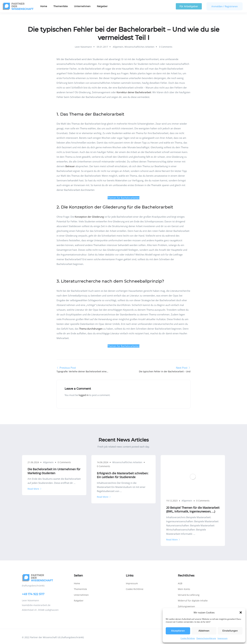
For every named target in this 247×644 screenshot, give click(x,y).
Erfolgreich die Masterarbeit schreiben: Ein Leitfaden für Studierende (123, 475)
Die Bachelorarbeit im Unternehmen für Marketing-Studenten (54, 471)
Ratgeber (102, 6)
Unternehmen (82, 6)
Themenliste (61, 6)
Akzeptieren (178, 631)
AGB (180, 583)
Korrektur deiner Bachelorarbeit (134, 92)
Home (44, 6)
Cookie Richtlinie (188, 638)
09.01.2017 (102, 47)
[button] (241, 612)
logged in (84, 395)
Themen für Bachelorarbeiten (123, 198)
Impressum (223, 638)
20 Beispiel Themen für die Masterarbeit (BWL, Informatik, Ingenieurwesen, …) (193, 509)
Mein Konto (184, 589)
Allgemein (118, 47)
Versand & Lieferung (189, 595)
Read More (35, 489)
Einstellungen (230, 631)
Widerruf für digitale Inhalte (193, 601)
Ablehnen (204, 631)
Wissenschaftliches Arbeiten (139, 47)
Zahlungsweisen (186, 606)
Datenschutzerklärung (206, 638)
